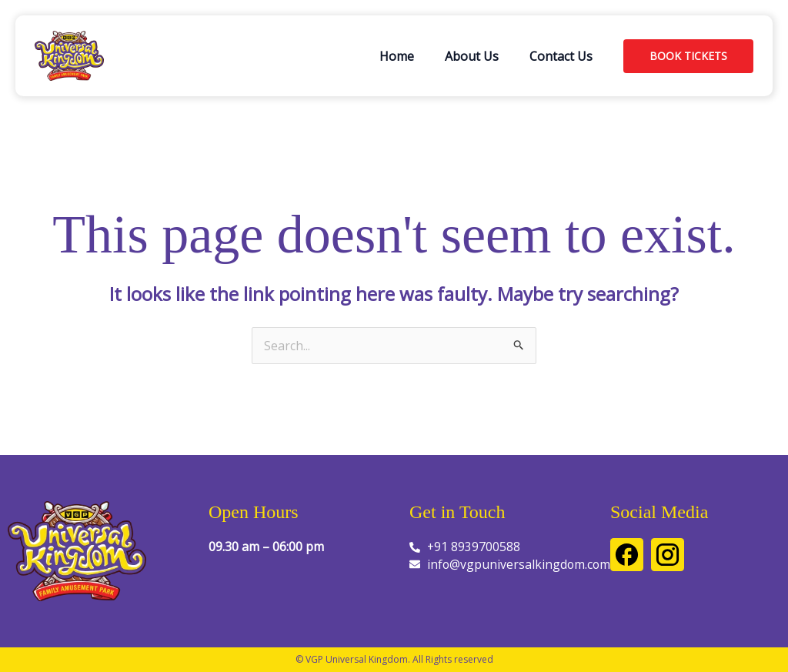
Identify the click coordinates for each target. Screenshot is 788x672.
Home (397, 56)
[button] (688, 56)
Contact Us (561, 56)
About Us (472, 56)
